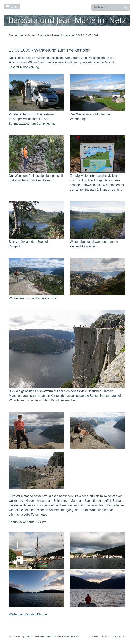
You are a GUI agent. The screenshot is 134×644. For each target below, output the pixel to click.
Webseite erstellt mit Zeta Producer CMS (57, 637)
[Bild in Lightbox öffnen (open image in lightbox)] (36, 93)
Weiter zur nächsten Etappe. (28, 614)
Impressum (119, 637)
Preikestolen (96, 58)
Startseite (43, 35)
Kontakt (106, 637)
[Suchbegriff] (111, 7)
